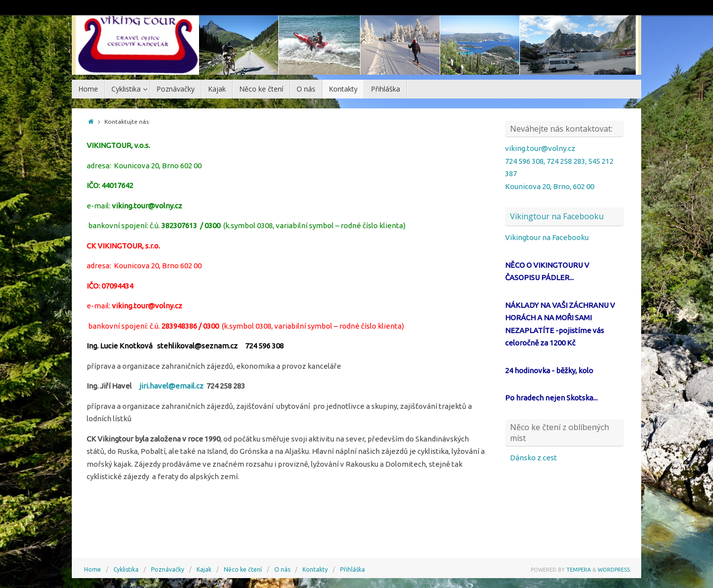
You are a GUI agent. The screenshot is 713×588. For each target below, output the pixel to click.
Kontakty (315, 569)
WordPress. (614, 570)
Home (93, 569)
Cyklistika (126, 569)
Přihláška (353, 569)
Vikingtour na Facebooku (557, 216)
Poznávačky (168, 569)
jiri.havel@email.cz (171, 386)
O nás (282, 569)
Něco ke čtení (243, 569)
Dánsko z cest (534, 458)
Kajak (204, 569)
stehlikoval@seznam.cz (197, 346)
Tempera (579, 570)
